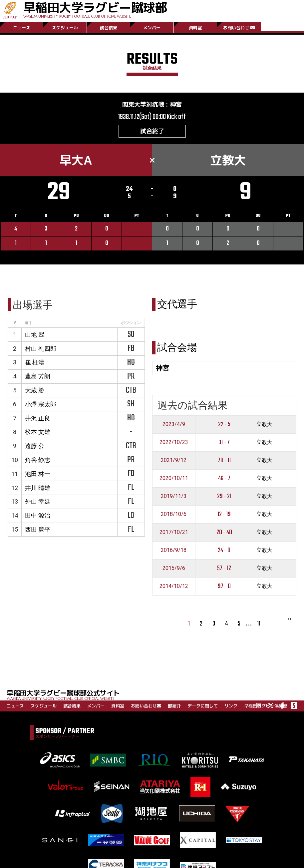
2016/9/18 (174, 550)
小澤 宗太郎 (41, 404)
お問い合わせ (239, 28)
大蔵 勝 (35, 390)
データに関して (203, 706)
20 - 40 (224, 532)
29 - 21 (224, 496)
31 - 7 (224, 442)
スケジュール (65, 28)
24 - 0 (224, 550)
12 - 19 (224, 514)
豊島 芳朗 (38, 376)
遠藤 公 (35, 446)
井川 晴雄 (38, 488)
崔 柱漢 (35, 362)
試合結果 (109, 28)
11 (259, 624)
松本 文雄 (38, 432)
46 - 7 (224, 478)
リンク (231, 706)
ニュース (22, 28)
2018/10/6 (174, 514)
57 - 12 (224, 568)
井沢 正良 (38, 418)
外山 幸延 (38, 501)
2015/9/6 (174, 568)
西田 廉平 (38, 529)
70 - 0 (224, 460)
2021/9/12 (174, 460)
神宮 (176, 104)
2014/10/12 (174, 586)
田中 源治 (38, 515)
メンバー (152, 28)
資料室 (195, 28)
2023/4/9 (174, 424)
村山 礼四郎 (41, 349)
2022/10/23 (174, 442)
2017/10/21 (174, 532)
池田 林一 (38, 474)
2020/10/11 (174, 478)
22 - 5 (224, 425)
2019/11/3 (174, 496)
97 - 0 (224, 586)
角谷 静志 (38, 460)
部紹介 (174, 706)
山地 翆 (35, 335)
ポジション (131, 323)
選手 (29, 323)
